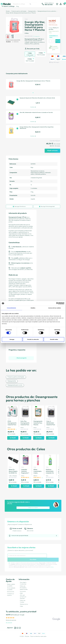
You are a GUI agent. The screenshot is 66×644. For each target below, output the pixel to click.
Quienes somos (24, 604)
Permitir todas (54, 339)
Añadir (58, 41)
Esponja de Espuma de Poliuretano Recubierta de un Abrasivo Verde (37, 98)
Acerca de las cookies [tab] (55, 308)
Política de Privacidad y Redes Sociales (24, 588)
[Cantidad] (52, 41)
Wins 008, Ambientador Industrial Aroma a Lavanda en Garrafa (36, 113)
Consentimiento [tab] (11, 308)
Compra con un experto (33, 508)
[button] (8, 36)
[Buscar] (22, 4)
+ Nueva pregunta (21, 358)
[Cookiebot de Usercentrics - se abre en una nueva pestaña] (57, 303)
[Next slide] (20, 25)
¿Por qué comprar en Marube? (23, 597)
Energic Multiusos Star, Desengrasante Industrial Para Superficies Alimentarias (37, 128)
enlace (52, 567)
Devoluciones (11, 592)
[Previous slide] (8, 25)
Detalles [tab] (33, 308)
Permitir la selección (33, 339)
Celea (26, 19)
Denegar (12, 339)
